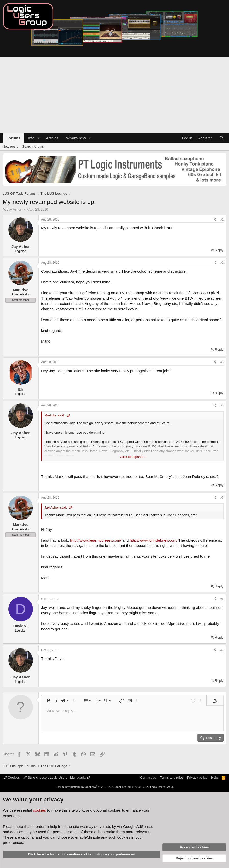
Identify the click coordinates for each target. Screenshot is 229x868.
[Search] (221, 138)
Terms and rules (172, 778)
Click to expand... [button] (133, 457)
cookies (39, 810)
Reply (219, 250)
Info (31, 138)
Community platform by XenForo (93, 787)
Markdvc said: (55, 415)
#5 (222, 498)
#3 (222, 362)
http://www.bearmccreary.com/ (96, 540)
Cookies (12, 778)
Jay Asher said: (56, 507)
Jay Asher (14, 209)
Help (215, 778)
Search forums (33, 146)
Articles (52, 138)
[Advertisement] (114, 95)
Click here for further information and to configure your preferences (81, 854)
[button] (39, 138)
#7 (222, 650)
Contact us (148, 778)
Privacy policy (197, 778)
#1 (222, 219)
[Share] (215, 220)
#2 (222, 263)
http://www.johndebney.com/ (154, 540)
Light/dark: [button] (80, 778)
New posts (10, 146)
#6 (222, 599)
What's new (76, 138)
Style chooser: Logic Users (46, 778)
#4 (222, 405)
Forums (13, 138)
